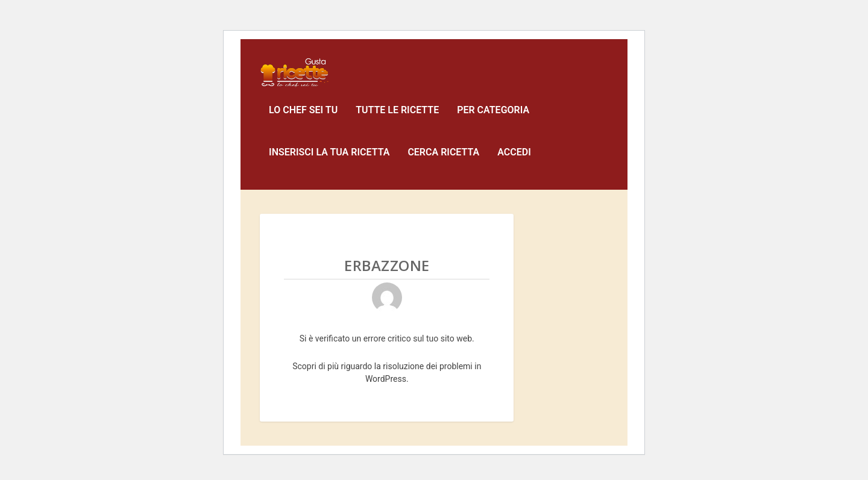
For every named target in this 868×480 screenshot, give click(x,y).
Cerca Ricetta (443, 161)
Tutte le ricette (397, 119)
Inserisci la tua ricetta (329, 161)
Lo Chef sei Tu (303, 119)
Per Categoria (493, 119)
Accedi (514, 161)
